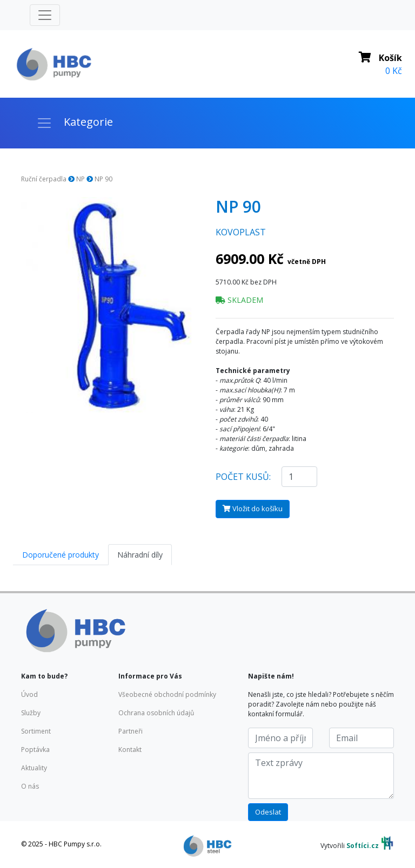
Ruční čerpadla (44, 179)
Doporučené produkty (61, 555)
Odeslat (268, 812)
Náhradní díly (140, 555)
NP (81, 179)
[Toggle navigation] (45, 15)
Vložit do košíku (253, 508)
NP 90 (103, 179)
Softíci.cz (363, 846)
